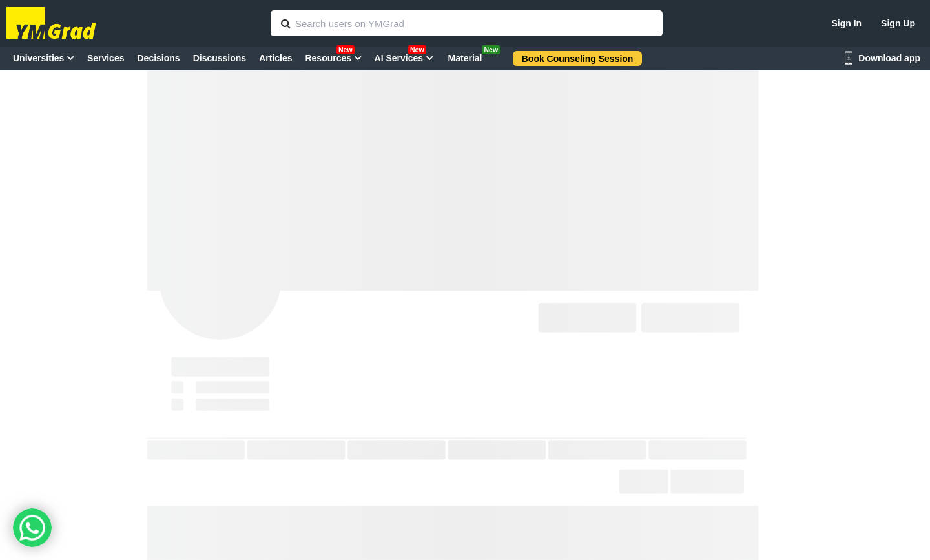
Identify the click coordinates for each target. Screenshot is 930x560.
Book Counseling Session (578, 59)
